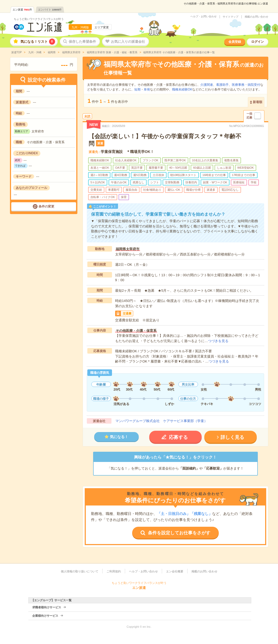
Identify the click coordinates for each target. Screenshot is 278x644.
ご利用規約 (114, 571)
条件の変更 (46, 206)
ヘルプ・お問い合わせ (204, 17)
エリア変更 (102, 27)
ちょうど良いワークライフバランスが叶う (39, 19)
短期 (137, 89)
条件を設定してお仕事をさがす (179, 533)
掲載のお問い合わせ (256, 17)
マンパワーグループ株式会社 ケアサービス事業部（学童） (161, 421)
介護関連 (207, 85)
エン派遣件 (22, 10)
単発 (147, 89)
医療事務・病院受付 (246, 85)
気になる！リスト (38, 42)
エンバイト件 (50, 10)
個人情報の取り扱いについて (80, 571)
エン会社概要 (175, 571)
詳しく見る (232, 437)
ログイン (258, 42)
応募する (178, 437)
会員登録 (235, 42)
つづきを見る (218, 341)
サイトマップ (231, 17)
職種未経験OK (182, 89)
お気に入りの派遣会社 (128, 42)
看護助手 (222, 85)
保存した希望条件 (82, 42)
